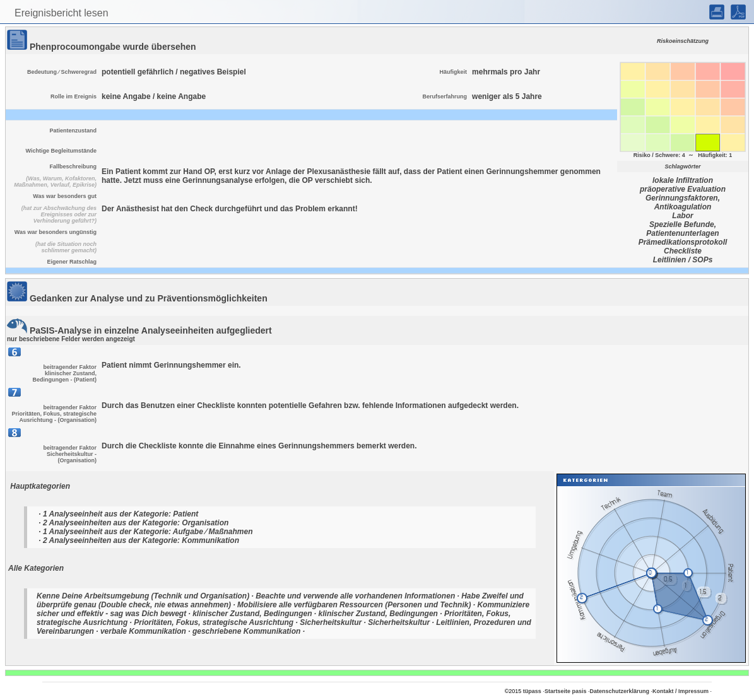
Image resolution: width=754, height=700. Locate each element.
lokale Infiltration (683, 180)
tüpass (532, 691)
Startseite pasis (566, 691)
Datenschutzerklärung (619, 691)
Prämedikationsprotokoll (683, 242)
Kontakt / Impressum (680, 691)
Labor (682, 216)
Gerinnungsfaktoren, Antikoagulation (683, 202)
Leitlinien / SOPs (683, 260)
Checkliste (683, 251)
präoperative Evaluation (683, 189)
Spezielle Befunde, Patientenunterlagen (682, 229)
